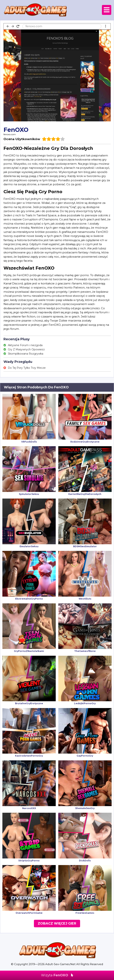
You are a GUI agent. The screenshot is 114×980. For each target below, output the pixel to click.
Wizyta (57, 975)
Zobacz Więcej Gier (57, 923)
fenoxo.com (10, 134)
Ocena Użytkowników (22, 139)
